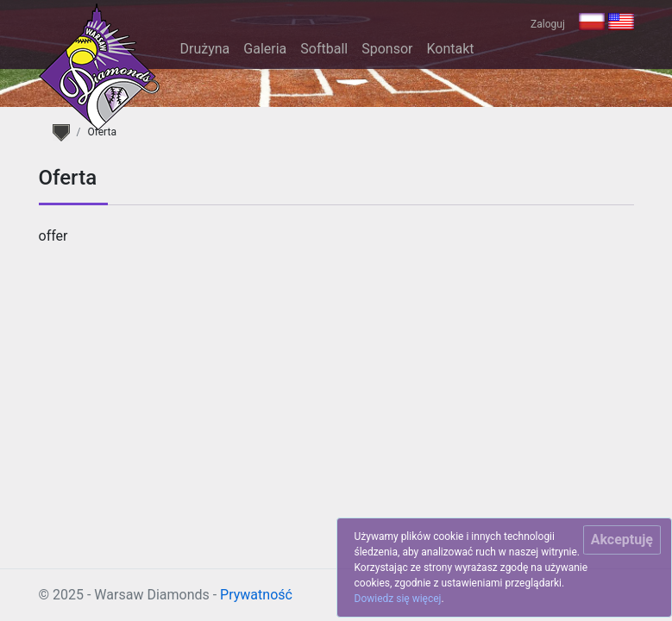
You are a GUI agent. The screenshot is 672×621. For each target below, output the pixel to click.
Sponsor (387, 49)
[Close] (622, 540)
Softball (324, 49)
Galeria (265, 49)
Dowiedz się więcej (398, 599)
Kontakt (450, 49)
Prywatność (256, 595)
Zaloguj (548, 24)
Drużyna (205, 49)
